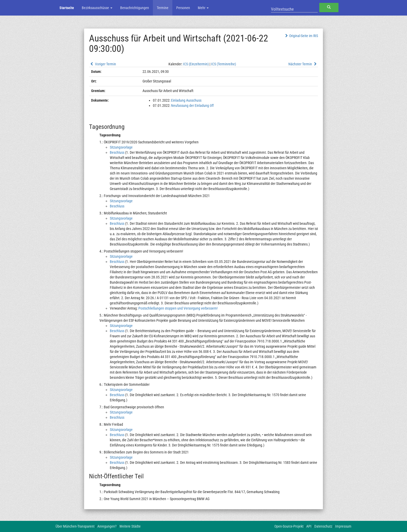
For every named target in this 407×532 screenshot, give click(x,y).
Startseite (67, 8)
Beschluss (117, 152)
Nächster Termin (303, 64)
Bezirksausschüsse (97, 8)
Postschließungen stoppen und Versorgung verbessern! (178, 308)
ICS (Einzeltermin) (196, 64)
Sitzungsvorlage (121, 147)
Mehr (203, 8)
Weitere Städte (130, 526)
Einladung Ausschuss (186, 100)
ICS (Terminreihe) (223, 64)
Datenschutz (323, 526)
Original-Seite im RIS (301, 36)
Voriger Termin (103, 64)
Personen (183, 8)
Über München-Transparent (75, 526)
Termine (163, 8)
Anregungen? (107, 526)
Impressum (343, 526)
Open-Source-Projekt (289, 526)
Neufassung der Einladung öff (192, 106)
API (309, 526)
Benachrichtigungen (135, 8)
